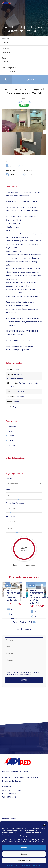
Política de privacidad (27, 865)
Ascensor (12, 426)
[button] (45, 824)
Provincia (5, 39)
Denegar (24, 854)
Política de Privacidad (24, 674)
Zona (4, 58)
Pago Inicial (10, 516)
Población (6, 48)
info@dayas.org (24, 629)
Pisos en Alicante (9, 819)
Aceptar (24, 848)
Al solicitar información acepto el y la (23, 673)
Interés (9, 490)
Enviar (24, 680)
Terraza (12, 440)
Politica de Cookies (11, 865)
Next (44, 132)
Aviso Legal (40, 865)
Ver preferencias (24, 860)
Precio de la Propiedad (15, 503)
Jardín (11, 431)
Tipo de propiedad (9, 68)
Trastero (12, 445)
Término (9, 478)
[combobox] (24, 43)
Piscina (11, 436)
